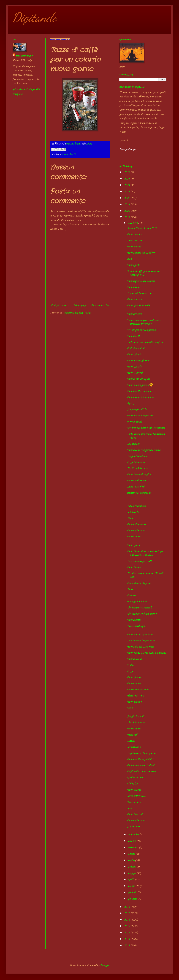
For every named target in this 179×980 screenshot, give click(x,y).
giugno (132, 867)
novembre (134, 835)
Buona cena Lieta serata (140, 397)
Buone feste (134, 265)
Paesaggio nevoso (137, 602)
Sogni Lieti (133, 827)
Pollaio (131, 665)
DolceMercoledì (136, 348)
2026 (127, 172)
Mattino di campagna (139, 493)
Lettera (131, 741)
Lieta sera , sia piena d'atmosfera (145, 342)
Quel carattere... (136, 778)
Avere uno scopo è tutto (140, 561)
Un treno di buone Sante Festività (146, 428)
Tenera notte (134, 802)
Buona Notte (134, 314)
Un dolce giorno (136, 723)
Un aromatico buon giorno (142, 614)
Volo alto (132, 784)
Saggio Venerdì (136, 716)
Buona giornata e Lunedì (141, 281)
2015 (127, 926)
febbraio (133, 892)
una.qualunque (24, 56)
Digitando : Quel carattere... (143, 771)
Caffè (130, 671)
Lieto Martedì (135, 241)
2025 (127, 179)
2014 (127, 933)
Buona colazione (136, 481)
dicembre (133, 223)
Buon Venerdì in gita (139, 474)
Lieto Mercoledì (136, 487)
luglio (132, 860)
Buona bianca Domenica (141, 647)
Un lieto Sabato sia (138, 468)
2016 (127, 920)
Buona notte (134, 336)
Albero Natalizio (136, 506)
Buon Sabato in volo (138, 305)
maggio (132, 873)
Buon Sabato (134, 677)
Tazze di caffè (69, 155)
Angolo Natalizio (137, 410)
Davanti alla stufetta (139, 583)
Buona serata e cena (138, 690)
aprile (131, 880)
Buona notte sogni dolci (140, 759)
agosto (132, 854)
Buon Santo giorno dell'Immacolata (147, 653)
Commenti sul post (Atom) (77, 313)
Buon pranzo (134, 299)
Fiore (130, 589)
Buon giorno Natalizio (140, 635)
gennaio (133, 899)
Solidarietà (133, 512)
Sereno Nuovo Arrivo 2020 (142, 228)
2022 (127, 198)
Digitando (35, 17)
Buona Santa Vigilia (139, 379)
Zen (129, 259)
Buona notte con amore (140, 391)
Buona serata (134, 659)
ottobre (132, 841)
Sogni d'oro (133, 444)
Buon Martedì (135, 373)
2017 (127, 913)
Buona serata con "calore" (141, 765)
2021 (127, 204)
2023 (127, 192)
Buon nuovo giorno (138, 361)
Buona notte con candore (141, 253)
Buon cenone (134, 234)
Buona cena (134, 287)
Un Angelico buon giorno (141, 330)
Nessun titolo (135, 422)
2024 (127, 185)
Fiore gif (132, 735)
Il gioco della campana (140, 293)
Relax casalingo (136, 626)
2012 (127, 945)
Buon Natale (134, 354)
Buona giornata (136, 530)
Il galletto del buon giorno (142, 753)
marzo (132, 886)
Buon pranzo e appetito (140, 416)
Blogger (105, 965)
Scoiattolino (134, 747)
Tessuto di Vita (136, 696)
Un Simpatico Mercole (140, 608)
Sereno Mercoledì (137, 796)
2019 (127, 217)
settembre (133, 847)
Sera (130, 808)
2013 (127, 939)
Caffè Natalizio (136, 462)
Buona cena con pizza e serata (144, 450)
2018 (127, 907)
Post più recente (60, 305)
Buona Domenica (137, 524)
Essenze (132, 595)
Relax (130, 403)
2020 (127, 211)
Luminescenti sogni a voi (141, 641)
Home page (80, 305)
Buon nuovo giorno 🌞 (140, 385)
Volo (130, 518)
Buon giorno (134, 247)
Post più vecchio (100, 305)
